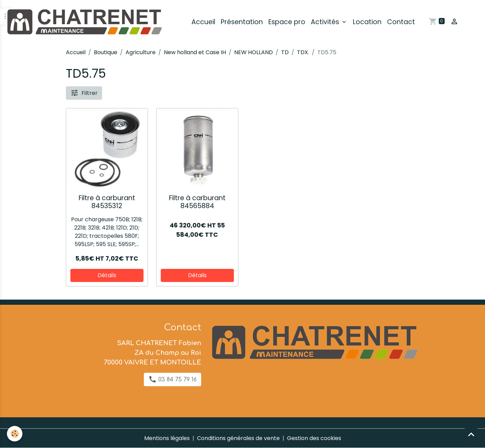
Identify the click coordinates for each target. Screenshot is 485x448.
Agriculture (141, 52)
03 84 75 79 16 (172, 379)
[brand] (85, 22)
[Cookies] (15, 434)
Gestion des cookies (314, 438)
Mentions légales (167, 438)
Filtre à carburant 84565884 (197, 202)
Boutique (106, 52)
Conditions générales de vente (238, 438)
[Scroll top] (471, 434)
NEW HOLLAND (254, 52)
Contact (401, 22)
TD (285, 52)
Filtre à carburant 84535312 (107, 202)
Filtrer (84, 93)
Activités (326, 22)
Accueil (203, 22)
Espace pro (287, 22)
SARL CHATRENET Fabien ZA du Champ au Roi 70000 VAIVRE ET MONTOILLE (152, 353)
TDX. (303, 52)
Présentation (242, 22)
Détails (107, 275)
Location (367, 22)
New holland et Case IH (195, 52)
